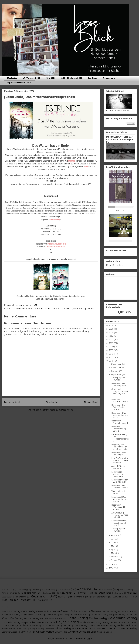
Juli (113, 539)
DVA (93, 615)
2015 (111, 565)
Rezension (39, 596)
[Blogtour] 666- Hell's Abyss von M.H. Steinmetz (119, 447)
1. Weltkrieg (22, 590)
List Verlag (68, 626)
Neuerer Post (12, 402)
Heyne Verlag (67, 622)
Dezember (116, 364)
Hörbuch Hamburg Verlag (95, 622)
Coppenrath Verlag (80, 615)
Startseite (12, 78)
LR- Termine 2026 (31, 78)
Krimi (129, 593)
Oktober (115, 371)
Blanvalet (96, 611)
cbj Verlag (107, 632)
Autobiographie (9, 593)
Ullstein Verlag (45, 632)
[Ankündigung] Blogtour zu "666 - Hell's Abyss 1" (120, 515)
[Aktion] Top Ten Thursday (118, 379)
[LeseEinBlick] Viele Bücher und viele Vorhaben (120, 460)
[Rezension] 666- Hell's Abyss (118, 454)
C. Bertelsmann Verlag (33, 615)
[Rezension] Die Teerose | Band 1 (119, 385)
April (113, 549)
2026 (111, 325)
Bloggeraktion (29, 593)
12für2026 (51, 78)
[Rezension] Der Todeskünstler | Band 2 (119, 407)
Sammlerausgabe (10, 632)
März (114, 553)
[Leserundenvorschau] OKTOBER (119, 481)
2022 (111, 340)
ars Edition (92, 632)
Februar (115, 557)
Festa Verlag (78, 618)
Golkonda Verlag (11, 622)
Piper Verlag (79, 309)
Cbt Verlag (65, 615)
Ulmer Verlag (61, 632)
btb (100, 632)
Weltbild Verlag (77, 632)
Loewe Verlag (80, 626)
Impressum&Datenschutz (20, 83)
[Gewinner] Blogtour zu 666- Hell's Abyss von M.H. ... (119, 392)
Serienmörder (100, 597)
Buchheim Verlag (11, 615)
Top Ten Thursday (19, 600)
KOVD (45, 626)
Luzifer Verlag (109, 625)
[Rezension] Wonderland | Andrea (118, 507)
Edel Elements (47, 619)
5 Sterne (107, 589)
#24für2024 (7, 590)
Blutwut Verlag (110, 612)
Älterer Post (91, 402)
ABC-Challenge (127, 590)
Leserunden (7, 597)
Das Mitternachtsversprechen (27, 309)
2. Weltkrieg (50, 590)
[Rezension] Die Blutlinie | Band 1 (119, 487)
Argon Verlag (28, 611)
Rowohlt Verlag (127, 628)
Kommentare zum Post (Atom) (57, 410)
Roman (91, 309)
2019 (111, 350)
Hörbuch (99, 593)
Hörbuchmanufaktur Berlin (124, 623)
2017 (111, 357)
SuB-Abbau (118, 597)
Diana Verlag (102, 615)
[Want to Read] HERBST (118, 492)
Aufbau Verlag (52, 611)
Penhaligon (50, 629)
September (117, 375)
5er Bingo (93, 78)
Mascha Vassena (64, 309)
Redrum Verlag (107, 628)
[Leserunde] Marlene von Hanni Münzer (118, 474)
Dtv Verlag (17, 618)
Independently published (16, 625)
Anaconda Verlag (11, 611)
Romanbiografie (82, 597)
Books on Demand (128, 612)
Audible (40, 612)
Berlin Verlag (84, 612)
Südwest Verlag (27, 632)
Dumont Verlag (32, 619)
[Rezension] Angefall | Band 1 (119, 422)
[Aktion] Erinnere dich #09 (118, 467)
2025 (111, 329)
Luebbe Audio (94, 626)
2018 (111, 354)
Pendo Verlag (23, 629)
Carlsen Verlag (53, 615)
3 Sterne (65, 589)
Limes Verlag (55, 626)
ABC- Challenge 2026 (72, 78)
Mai (113, 546)
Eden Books (61, 619)
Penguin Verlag (37, 629)
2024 (112, 333)
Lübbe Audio (124, 625)
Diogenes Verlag (117, 615)
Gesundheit (66, 593)
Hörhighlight (117, 593)
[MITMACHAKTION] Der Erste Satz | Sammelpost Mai (120, 139)
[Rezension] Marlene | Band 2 (119, 400)
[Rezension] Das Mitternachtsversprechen (119, 415)
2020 (112, 347)
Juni (113, 542)
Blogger (88, 639)
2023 (111, 336)
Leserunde (49, 309)
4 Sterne (84, 589)
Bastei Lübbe (69, 611)
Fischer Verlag (98, 618)
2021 (111, 343)
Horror (82, 593)
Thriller (133, 597)
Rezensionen (110, 78)
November (116, 367)
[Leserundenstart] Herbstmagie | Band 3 (119, 523)
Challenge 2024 (49, 593)
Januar (114, 560)
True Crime (42, 600)
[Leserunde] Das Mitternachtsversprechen (119, 499)
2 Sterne (35, 590)
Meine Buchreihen (115, 265)
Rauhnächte (21, 597)
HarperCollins (28, 622)
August (115, 535)
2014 (111, 568)
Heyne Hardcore (46, 622)
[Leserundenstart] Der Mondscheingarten (120, 438)
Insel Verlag (36, 626)
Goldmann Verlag (122, 618)
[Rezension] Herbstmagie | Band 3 (118, 429)
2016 (111, 361)
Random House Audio (84, 629)
